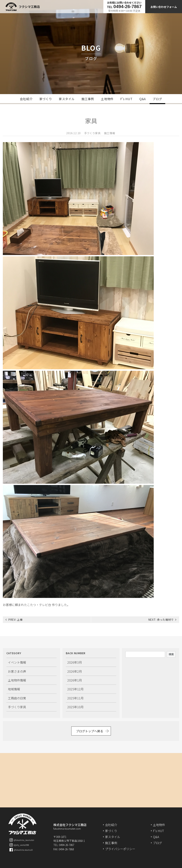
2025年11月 (75, 698)
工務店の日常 (17, 698)
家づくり (46, 99)
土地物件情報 (17, 680)
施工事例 (88, 99)
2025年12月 (75, 689)
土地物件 (107, 99)
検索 (171, 654)
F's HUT (158, 831)
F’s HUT (126, 99)
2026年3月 (75, 662)
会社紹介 (26, 99)
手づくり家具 (92, 133)
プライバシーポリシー (120, 849)
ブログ (157, 99)
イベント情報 (17, 662)
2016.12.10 (73, 133)
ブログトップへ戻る (90, 731)
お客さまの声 (17, 671)
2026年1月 (75, 680)
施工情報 (110, 133)
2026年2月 (75, 671)
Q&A (143, 99)
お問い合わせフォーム (164, 7)
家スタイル (67, 99)
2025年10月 (75, 707)
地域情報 (14, 689)
